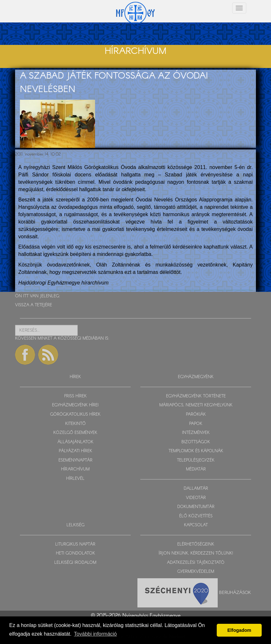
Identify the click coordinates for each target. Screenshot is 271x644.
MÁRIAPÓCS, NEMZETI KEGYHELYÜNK (196, 405)
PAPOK (196, 424)
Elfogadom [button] (239, 630)
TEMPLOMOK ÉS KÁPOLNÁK (196, 451)
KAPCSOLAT (196, 525)
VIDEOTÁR (196, 498)
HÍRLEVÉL (75, 479)
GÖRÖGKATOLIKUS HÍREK (75, 415)
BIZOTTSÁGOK (196, 442)
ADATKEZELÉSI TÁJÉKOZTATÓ (196, 563)
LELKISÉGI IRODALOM (75, 563)
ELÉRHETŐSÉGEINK (196, 544)
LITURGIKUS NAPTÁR (75, 544)
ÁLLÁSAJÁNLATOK (75, 442)
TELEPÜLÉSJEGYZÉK (196, 460)
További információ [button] (95, 634)
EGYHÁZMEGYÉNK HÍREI (75, 405)
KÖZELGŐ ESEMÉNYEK (75, 433)
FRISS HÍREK (75, 396)
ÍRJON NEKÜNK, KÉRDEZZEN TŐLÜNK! (196, 553)
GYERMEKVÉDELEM (196, 572)
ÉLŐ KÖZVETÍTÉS (196, 516)
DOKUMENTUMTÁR (196, 507)
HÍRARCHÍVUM (75, 469)
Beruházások (235, 593)
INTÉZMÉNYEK (196, 433)
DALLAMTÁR (196, 489)
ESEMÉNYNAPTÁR (75, 460)
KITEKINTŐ (75, 424)
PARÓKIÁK (196, 415)
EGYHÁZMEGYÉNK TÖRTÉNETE (196, 396)
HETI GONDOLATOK (75, 553)
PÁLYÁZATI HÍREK (75, 451)
